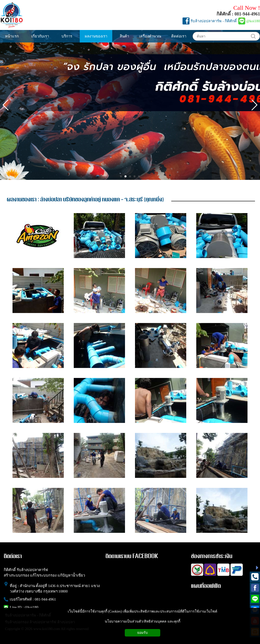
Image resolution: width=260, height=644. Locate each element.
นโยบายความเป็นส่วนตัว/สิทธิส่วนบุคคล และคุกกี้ (142, 621)
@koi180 (253, 21)
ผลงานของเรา (22, 200)
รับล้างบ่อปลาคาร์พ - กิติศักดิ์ (214, 21)
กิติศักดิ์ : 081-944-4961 (238, 14)
